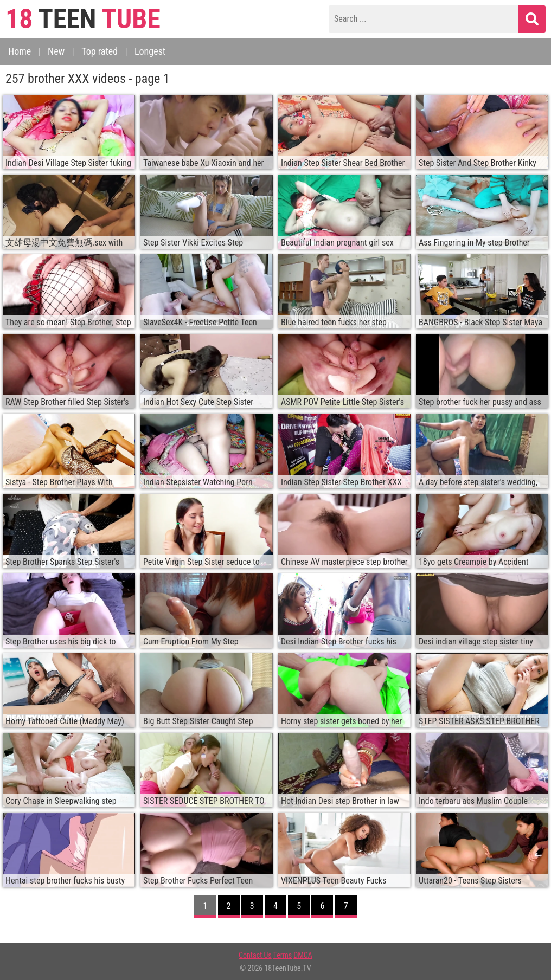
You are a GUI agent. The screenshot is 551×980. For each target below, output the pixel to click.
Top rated (100, 51)
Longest (150, 51)
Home (20, 51)
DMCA (303, 955)
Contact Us (255, 955)
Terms (283, 955)
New (56, 51)
